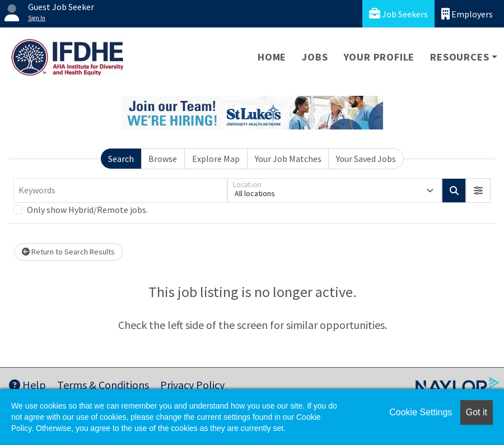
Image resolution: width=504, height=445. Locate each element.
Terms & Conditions (103, 385)
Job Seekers (398, 14)
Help (27, 385)
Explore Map (216, 159)
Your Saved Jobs (366, 159)
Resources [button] (459, 57)
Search (121, 159)
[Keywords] (120, 191)
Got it (477, 412)
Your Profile (379, 57)
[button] (478, 191)
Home (272, 57)
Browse (163, 159)
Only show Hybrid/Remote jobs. (87, 210)
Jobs (315, 57)
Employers (467, 14)
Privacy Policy (192, 385)
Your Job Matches (288, 159)
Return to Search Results (68, 252)
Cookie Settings (421, 412)
